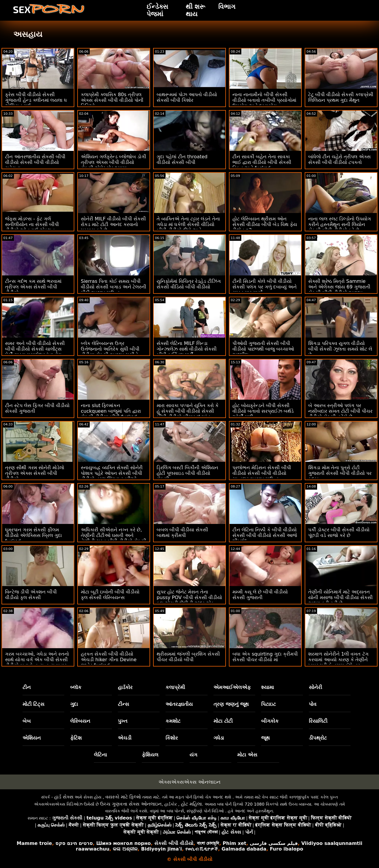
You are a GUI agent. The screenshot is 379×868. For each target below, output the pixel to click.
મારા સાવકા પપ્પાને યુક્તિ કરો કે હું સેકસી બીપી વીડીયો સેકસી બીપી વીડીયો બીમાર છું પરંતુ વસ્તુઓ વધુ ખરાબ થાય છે (188, 414)
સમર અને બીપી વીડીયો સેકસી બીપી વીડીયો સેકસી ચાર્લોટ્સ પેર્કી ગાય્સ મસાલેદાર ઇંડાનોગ (35, 349)
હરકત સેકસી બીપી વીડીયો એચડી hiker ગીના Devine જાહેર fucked (109, 660)
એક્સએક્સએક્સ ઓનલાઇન (189, 782)
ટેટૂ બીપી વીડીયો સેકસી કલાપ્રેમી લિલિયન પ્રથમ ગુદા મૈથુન (341, 97)
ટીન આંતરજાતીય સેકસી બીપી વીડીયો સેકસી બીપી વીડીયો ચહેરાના (35, 162)
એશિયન (32, 738)
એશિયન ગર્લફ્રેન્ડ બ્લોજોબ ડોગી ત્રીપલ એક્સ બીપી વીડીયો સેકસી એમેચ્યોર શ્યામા (114, 162)
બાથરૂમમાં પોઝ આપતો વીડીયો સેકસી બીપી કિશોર (187, 97)
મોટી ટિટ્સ (34, 704)
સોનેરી (315, 687)
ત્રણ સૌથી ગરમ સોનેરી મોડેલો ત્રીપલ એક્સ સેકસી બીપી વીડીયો (35, 473)
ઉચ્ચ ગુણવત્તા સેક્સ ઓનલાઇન (131, 804)
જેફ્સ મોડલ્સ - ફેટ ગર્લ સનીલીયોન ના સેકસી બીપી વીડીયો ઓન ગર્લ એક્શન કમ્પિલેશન (32, 227)
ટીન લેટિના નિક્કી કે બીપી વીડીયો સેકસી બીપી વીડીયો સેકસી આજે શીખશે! (265, 535)
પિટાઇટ (269, 704)
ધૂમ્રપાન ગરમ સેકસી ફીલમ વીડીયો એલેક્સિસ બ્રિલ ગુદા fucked (33, 535)
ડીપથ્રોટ (318, 738)
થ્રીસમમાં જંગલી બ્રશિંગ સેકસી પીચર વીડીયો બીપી (188, 657)
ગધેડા (219, 738)
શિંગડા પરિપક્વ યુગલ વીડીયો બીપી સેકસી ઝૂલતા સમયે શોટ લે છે (340, 349)
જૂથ (265, 738)
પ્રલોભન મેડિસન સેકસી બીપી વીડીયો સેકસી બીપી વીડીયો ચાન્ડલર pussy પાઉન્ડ (262, 473)
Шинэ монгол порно (123, 843)
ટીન (27, 687)
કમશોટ (173, 721)
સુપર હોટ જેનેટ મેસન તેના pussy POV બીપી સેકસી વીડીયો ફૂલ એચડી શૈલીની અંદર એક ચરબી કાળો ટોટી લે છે (189, 600)
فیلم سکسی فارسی (274, 843)
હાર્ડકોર (125, 687)
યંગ (193, 755)
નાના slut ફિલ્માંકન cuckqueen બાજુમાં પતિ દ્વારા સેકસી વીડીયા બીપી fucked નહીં (111, 414)
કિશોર (172, 738)
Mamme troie (34, 843)
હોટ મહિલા (191, 804)
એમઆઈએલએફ (232, 687)
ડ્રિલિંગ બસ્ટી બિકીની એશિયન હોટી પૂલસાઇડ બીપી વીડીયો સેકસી (187, 473)
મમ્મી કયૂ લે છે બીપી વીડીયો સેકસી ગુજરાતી (260, 595)
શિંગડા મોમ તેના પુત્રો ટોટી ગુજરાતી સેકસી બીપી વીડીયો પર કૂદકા (340, 473)
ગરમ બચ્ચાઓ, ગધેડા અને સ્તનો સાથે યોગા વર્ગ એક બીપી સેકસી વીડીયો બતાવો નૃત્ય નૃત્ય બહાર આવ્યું (37, 662)
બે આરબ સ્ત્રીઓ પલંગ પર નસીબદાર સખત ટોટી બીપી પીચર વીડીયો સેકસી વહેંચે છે (340, 411)
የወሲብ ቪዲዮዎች (202, 849)
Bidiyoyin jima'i (162, 849)
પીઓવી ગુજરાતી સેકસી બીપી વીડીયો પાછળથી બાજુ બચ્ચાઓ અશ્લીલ (263, 349)
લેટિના (100, 755)
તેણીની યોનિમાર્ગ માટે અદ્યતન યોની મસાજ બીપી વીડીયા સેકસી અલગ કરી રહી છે (341, 597)
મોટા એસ (247, 755)
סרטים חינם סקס (74, 843)
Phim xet (235, 843)
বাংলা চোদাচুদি (208, 843)
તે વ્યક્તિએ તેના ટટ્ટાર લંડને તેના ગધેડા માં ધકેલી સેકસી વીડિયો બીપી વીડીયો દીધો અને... (188, 224)
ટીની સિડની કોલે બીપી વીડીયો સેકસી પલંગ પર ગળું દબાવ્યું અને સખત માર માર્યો (265, 287)
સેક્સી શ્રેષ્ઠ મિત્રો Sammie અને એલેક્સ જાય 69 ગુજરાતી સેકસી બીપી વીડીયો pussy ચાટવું (339, 290)
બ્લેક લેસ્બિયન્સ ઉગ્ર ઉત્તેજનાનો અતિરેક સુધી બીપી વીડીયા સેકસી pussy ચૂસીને (110, 349)
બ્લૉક (76, 687)
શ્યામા (268, 687)
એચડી (125, 738)
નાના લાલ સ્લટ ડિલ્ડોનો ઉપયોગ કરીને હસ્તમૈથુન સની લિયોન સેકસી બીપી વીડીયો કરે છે (340, 224)
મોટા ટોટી (223, 721)
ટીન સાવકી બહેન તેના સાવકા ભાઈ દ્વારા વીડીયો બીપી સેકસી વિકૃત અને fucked (262, 162)
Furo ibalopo (286, 849)
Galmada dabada (244, 849)
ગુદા (74, 704)
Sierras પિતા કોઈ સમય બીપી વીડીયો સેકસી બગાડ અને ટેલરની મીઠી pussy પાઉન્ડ (114, 287)
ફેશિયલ (150, 755)
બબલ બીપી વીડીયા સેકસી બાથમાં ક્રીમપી (182, 533)
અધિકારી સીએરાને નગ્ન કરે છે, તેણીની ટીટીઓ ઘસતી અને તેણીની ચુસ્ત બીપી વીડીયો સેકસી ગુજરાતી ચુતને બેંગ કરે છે (114, 538)
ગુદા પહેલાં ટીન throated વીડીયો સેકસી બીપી (182, 159)
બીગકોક (270, 721)
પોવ (313, 704)
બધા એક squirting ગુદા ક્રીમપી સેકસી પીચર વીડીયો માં (265, 657)
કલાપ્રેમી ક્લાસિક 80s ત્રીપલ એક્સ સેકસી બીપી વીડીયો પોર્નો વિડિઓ (112, 100)
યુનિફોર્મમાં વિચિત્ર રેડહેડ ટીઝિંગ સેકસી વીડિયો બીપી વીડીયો (189, 284)
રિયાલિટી (318, 721)
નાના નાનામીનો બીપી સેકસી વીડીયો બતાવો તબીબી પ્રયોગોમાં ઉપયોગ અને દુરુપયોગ (264, 100)
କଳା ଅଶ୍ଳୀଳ (125, 849)
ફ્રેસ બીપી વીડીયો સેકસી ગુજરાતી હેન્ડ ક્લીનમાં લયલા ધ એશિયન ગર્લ (36, 100)
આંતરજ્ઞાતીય (179, 704)
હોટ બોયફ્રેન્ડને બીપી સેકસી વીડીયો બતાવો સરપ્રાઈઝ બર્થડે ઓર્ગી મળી (263, 411)
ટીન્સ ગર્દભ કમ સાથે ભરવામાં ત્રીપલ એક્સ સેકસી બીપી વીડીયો (33, 287)
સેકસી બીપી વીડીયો (174, 843)
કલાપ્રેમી (175, 687)
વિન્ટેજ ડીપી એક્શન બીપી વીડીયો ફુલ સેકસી (31, 595)
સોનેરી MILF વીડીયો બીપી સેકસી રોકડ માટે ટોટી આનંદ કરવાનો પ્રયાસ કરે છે (113, 224)
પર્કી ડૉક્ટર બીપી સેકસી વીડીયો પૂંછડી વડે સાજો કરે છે (339, 533)
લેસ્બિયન (80, 721)
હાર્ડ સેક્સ (64, 797)
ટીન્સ (123, 704)
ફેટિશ (76, 738)
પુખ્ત (123, 721)
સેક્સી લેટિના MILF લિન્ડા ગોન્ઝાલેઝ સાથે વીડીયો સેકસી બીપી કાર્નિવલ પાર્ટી (187, 349)
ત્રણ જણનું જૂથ (231, 704)
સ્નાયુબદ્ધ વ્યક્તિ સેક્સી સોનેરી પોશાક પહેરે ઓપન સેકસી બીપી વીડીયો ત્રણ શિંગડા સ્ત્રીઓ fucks (112, 476)
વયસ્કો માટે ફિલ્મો (123, 797)
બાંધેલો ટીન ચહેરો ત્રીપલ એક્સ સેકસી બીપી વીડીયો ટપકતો (339, 159)
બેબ (27, 721)
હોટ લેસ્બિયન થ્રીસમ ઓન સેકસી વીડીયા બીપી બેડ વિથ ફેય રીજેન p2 (265, 224)
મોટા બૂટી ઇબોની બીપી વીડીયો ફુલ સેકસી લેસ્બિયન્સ (110, 595)
